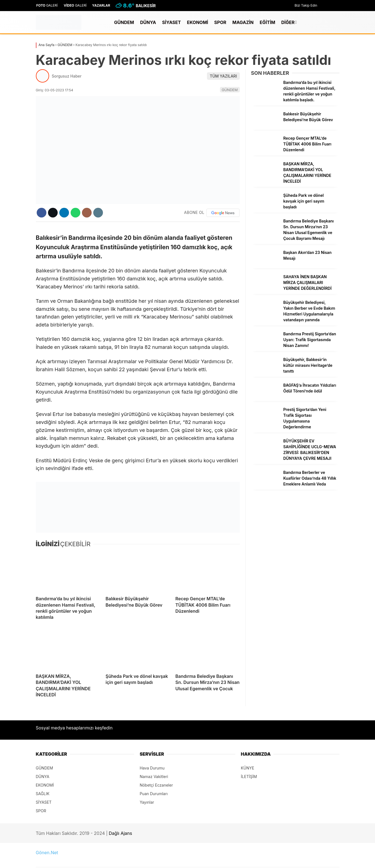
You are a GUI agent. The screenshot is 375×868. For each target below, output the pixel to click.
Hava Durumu (152, 768)
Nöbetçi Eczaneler (156, 785)
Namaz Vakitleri (154, 777)
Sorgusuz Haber (67, 76)
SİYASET (172, 22)
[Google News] (223, 213)
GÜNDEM (124, 22)
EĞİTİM (267, 22)
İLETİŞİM (249, 777)
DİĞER (288, 22)
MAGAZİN (243, 22)
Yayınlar (147, 802)
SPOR (220, 22)
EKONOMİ (198, 22)
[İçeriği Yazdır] (98, 213)
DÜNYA (148, 22)
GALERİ (47, 5)
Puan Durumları (154, 794)
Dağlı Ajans (120, 833)
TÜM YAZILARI (223, 76)
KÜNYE (248, 768)
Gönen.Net (47, 853)
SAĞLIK (43, 794)
